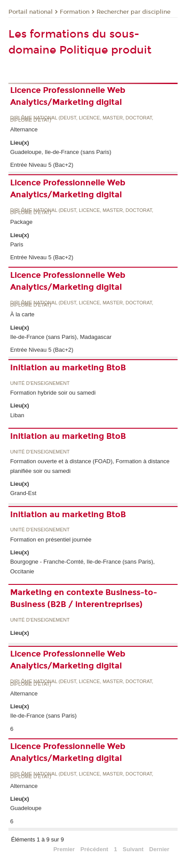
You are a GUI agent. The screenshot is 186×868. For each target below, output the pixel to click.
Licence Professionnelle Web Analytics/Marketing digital (68, 96)
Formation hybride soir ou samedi (53, 393)
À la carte (22, 314)
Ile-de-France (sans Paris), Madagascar (61, 337)
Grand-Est (23, 493)
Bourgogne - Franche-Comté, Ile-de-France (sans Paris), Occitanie (83, 566)
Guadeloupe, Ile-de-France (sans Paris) (61, 152)
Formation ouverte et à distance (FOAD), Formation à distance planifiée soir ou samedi (90, 466)
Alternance (24, 129)
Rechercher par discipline (134, 12)
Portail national (31, 12)
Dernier (159, 849)
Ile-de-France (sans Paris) (43, 716)
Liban (17, 415)
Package (21, 222)
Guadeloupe (26, 808)
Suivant (133, 849)
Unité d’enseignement (40, 383)
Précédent (95, 849)
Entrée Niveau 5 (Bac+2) (42, 165)
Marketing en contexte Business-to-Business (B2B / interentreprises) (84, 598)
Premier (64, 849)
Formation (75, 12)
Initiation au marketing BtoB (68, 368)
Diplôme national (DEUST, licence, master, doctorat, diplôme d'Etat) (82, 119)
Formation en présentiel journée (51, 540)
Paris (17, 244)
